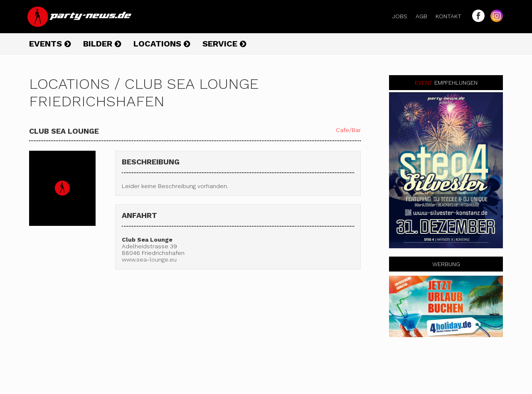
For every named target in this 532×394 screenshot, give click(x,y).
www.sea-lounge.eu (149, 259)
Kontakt (452, 16)
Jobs (403, 16)
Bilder (102, 44)
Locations (162, 44)
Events (50, 44)
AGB (425, 16)
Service (224, 44)
